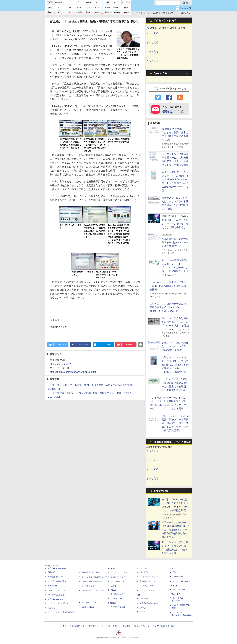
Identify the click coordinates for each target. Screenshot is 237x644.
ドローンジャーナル (56, 590)
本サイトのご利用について (73, 626)
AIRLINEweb (145, 572)
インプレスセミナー (90, 586)
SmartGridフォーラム (90, 572)
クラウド (139, 13)
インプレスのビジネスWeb (56, 568)
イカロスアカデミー (148, 590)
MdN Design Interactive (149, 603)
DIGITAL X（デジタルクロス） (94, 590)
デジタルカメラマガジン (58, 603)
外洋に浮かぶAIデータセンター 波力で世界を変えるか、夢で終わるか (175, 224)
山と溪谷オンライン (119, 594)
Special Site (161, 73)
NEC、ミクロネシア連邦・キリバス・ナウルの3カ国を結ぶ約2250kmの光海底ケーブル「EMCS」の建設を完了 (175, 365)
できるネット (54, 608)
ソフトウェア (167, 13)
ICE (172, 568)
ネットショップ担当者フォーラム (95, 577)
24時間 (163, 28)
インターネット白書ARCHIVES (61, 612)
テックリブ (141, 608)
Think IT (51, 572)
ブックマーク (106, 345)
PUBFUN (174, 586)
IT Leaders (53, 586)
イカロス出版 (142, 568)
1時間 (153, 28)
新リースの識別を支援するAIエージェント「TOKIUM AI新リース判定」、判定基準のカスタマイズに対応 (175, 268)
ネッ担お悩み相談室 (56, 595)
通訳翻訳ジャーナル (148, 581)
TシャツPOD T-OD (119, 581)
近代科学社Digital (118, 607)
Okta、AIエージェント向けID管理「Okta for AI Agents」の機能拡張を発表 (168, 286)
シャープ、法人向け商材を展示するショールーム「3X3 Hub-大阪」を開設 (175, 322)
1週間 (173, 28)
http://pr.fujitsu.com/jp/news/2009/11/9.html (73, 372)
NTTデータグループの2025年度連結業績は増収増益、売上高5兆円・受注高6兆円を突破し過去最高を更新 (175, 530)
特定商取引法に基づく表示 (164, 626)
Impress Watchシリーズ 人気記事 (172, 442)
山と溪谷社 (112, 590)
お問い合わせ (93, 626)
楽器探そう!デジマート (120, 577)
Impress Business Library (92, 581)
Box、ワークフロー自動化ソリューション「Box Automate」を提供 (175, 346)
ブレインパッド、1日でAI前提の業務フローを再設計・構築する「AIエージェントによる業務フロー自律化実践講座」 (176, 423)
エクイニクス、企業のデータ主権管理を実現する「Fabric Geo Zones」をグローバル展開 (168, 307)
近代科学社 (112, 603)
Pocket (129, 345)
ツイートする (61, 345)
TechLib (143, 612)
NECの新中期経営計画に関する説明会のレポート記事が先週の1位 (175, 242)
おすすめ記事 (161, 491)
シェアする (84, 345)
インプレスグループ (141, 626)
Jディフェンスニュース (149, 577)
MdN (139, 595)
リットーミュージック (120, 572)
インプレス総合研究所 (57, 581)
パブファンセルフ (180, 590)
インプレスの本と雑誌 (54, 599)
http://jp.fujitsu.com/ (60, 364)
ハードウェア (152, 13)
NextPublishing (88, 607)
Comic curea (178, 577)
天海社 (176, 572)
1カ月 (182, 28)
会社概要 (127, 626)
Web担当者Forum (55, 577)
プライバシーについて (111, 626)
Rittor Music (113, 568)
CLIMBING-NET (117, 599)
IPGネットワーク (177, 594)
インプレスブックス (90, 602)
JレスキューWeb (146, 586)
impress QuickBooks (181, 581)
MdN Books (144, 599)
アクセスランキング (165, 20)
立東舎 (113, 586)
